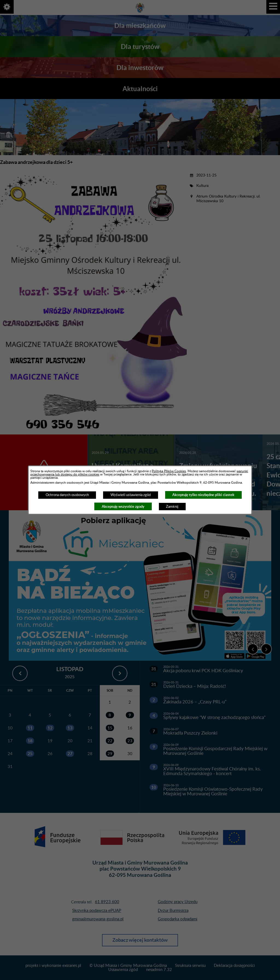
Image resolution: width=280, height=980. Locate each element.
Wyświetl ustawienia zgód (131, 495)
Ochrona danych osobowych (67, 495)
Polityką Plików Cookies (169, 471)
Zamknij (172, 507)
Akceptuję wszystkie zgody (123, 507)
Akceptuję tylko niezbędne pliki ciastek (203, 495)
